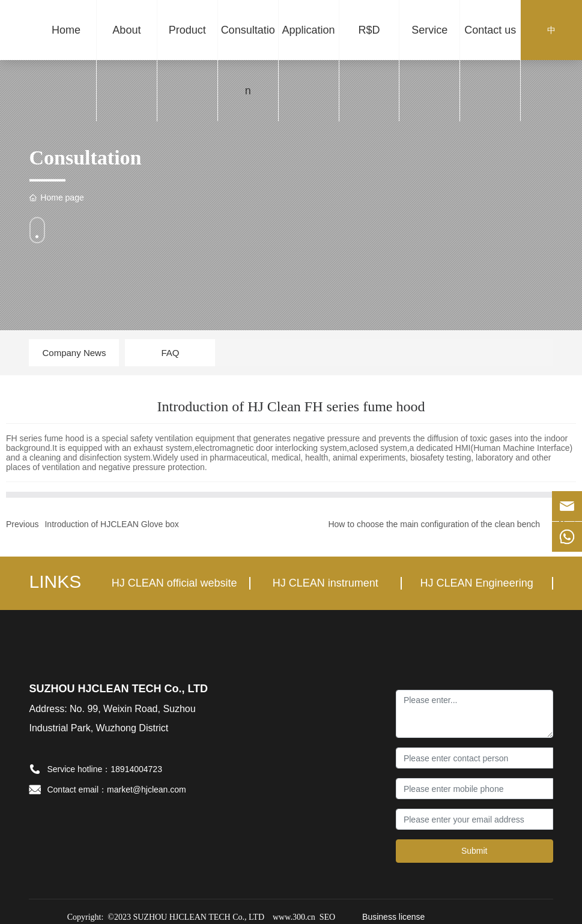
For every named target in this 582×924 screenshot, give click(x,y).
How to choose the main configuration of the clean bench (434, 524)
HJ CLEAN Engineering (477, 583)
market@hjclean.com (147, 790)
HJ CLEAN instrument (326, 583)
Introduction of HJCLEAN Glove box (111, 524)
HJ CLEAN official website (174, 583)
